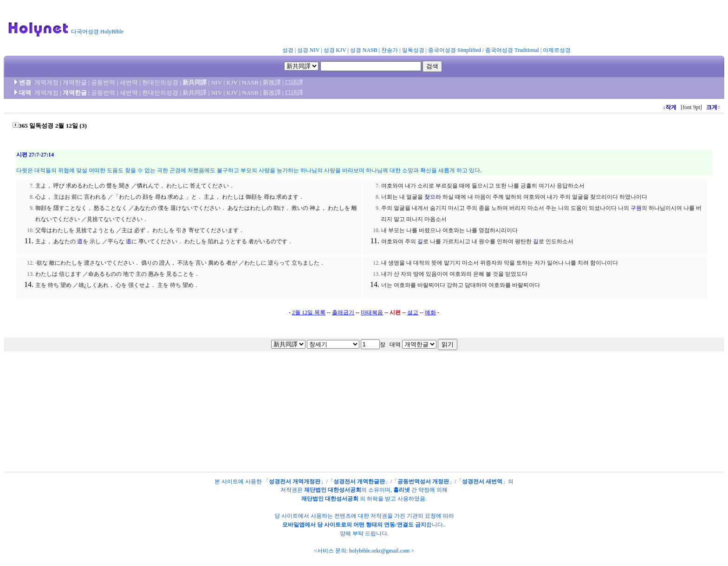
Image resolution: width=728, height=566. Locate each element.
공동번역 (103, 82)
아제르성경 (557, 50)
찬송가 (390, 50)
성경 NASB (364, 50)
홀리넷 (402, 490)
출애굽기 (343, 312)
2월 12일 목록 (309, 312)
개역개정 (46, 82)
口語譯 (294, 82)
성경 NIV (308, 50)
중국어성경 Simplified (455, 50)
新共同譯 (195, 82)
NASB (250, 82)
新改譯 (272, 82)
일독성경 (413, 50)
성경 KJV (335, 50)
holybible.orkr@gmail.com (379, 551)
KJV (232, 82)
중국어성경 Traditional (512, 50)
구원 (636, 208)
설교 (413, 312)
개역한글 (75, 82)
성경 (288, 50)
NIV (217, 82)
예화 (430, 312)
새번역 (129, 82)
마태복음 (372, 312)
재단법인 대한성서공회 (333, 490)
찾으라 (433, 197)
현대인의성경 (160, 82)
